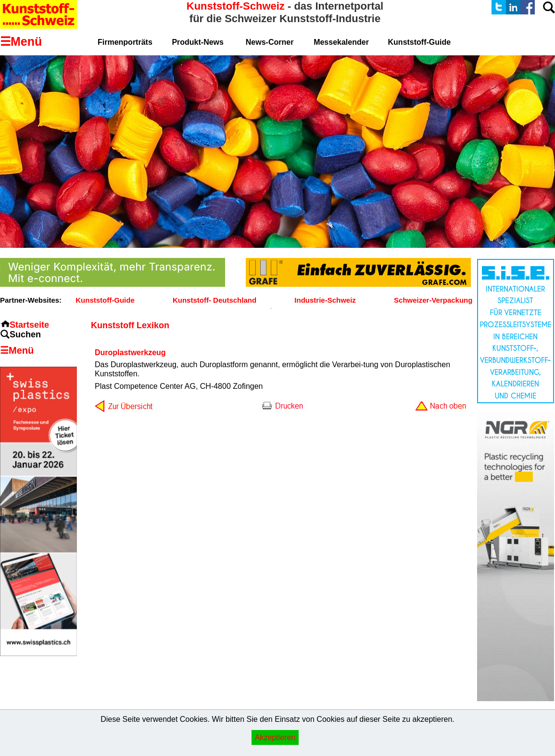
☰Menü (17, 350)
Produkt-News (198, 42)
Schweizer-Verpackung (433, 300)
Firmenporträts (125, 42)
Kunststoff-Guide (105, 300)
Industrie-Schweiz (325, 300)
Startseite (29, 325)
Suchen (25, 334)
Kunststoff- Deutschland (214, 300)
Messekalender (341, 42)
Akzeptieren (275, 737)
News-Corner (270, 42)
